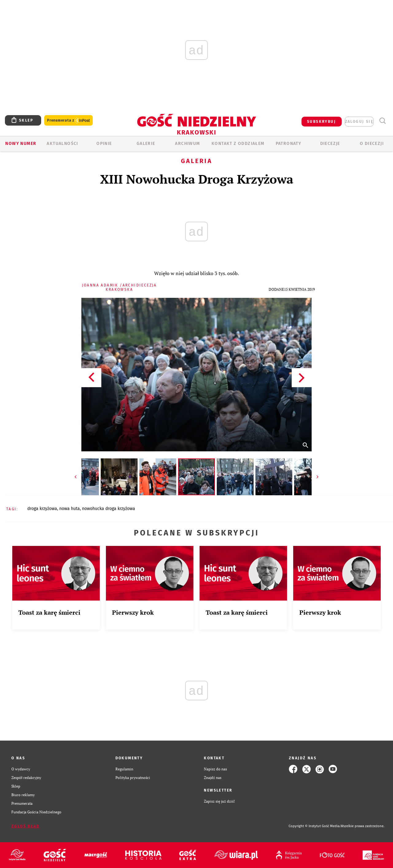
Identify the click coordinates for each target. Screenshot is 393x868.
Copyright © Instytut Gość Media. (315, 826)
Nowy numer (21, 144)
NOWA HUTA (70, 509)
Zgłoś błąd (25, 826)
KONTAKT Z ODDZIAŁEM (238, 144)
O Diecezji (372, 144)
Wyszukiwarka (382, 121)
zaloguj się (359, 122)
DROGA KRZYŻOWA (42, 509)
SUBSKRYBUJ (321, 122)
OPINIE (104, 144)
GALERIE (146, 144)
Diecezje (330, 144)
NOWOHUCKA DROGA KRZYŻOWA (109, 509)
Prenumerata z (68, 121)
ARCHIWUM (187, 144)
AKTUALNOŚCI (62, 144)
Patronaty (289, 144)
